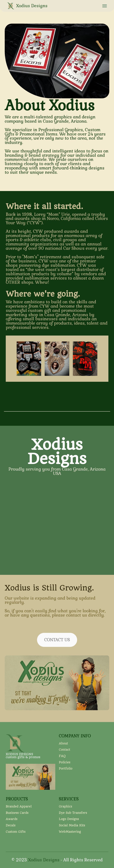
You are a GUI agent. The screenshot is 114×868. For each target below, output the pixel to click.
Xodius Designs (32, 6)
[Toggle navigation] (105, 6)
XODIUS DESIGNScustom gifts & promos (23, 756)
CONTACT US (57, 646)
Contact (65, 756)
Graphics (65, 813)
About (64, 750)
